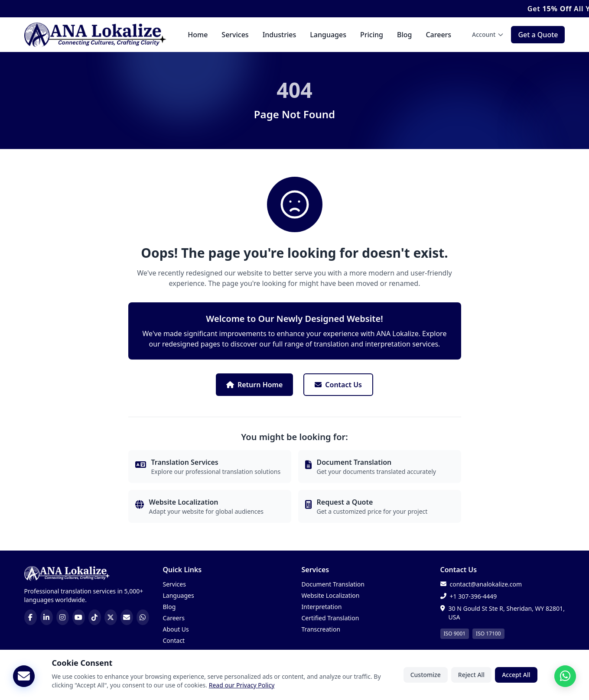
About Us (176, 629)
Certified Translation (330, 618)
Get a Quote (538, 35)
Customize (426, 677)
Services (235, 35)
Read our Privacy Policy (242, 687)
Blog (404, 35)
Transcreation (321, 629)
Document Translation (333, 584)
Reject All (471, 677)
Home (198, 35)
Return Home (254, 385)
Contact (174, 640)
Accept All (516, 677)
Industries (280, 35)
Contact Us (338, 385)
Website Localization (331, 595)
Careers (438, 35)
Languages (328, 35)
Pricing (372, 35)
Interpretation (322, 607)
